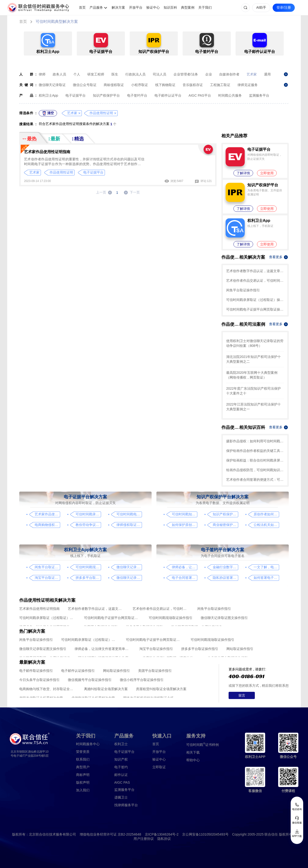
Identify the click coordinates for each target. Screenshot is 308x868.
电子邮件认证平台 (168, 95)
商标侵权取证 (114, 85)
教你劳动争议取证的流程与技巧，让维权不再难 (88, 525)
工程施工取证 (220, 85)
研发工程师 (96, 74)
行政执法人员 (135, 74)
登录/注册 (284, 7)
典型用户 (83, 767)
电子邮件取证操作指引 (36, 671)
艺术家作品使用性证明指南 (47, 152)
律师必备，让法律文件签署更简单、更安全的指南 (184, 567)
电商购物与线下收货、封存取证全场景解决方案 (48, 689)
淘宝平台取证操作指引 (47, 578)
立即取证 (159, 767)
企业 (209, 74)
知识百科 (170, 7)
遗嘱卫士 (121, 797)
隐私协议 (164, 839)
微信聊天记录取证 (52, 85)
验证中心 (153, 7)
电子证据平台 (76, 95)
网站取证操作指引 (240, 649)
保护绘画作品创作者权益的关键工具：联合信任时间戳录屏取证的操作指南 (255, 451)
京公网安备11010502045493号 (205, 834)
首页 (82, 7)
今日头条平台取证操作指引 (39, 680)
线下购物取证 (165, 85)
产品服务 (96, 7)
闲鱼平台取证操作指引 (243, 290)
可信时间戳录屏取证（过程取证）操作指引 (255, 300)
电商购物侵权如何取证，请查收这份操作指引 (47, 525)
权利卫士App (48, 95)
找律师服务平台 (126, 805)
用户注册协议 (144, 839)
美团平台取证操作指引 (155, 671)
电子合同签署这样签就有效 (184, 578)
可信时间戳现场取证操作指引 (88, 567)
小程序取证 (140, 85)
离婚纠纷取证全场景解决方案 (106, 689)
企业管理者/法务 (186, 74)
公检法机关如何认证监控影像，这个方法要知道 (266, 525)
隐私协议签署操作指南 (225, 578)
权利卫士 (121, 744)
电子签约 (121, 767)
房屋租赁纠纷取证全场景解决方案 (161, 689)
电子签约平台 (137, 95)
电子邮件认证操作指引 (78, 671)
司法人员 (160, 74)
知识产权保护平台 (106, 95)
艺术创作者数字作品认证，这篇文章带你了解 (255, 271)
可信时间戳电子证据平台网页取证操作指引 (255, 309)
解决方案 (118, 7)
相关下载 (193, 752)
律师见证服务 (248, 85)
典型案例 (188, 7)
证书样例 (202, 744)
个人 (77, 74)
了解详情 (243, 173)
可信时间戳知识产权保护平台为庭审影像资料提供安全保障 (184, 514)
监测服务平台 (259, 95)
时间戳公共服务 (230, 95)
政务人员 (59, 74)
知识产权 (121, 759)
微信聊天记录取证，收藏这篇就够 (129, 578)
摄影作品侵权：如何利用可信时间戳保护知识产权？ (255, 441)
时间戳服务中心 (88, 744)
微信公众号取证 (85, 85)
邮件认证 (121, 775)
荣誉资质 (83, 752)
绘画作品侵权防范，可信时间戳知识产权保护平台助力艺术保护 (255, 470)
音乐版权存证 (193, 85)
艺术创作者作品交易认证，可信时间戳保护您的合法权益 (255, 281)
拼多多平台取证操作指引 (88, 578)
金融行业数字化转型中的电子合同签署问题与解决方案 (225, 567)
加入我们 (83, 790)
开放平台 (136, 7)
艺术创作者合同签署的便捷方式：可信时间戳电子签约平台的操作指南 (255, 480)
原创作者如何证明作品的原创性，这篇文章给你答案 (266, 514)
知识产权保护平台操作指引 (225, 514)
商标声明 (83, 775)
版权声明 (83, 782)
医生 (115, 74)
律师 (42, 74)
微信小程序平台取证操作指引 (142, 680)
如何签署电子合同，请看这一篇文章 (266, 578)
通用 (267, 74)
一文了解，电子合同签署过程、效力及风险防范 (266, 567)
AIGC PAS (122, 782)
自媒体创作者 (229, 74)
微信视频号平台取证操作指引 (90, 680)
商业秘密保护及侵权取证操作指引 (225, 525)
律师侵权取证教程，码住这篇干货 (129, 525)
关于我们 (205, 7)
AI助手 (261, 7)
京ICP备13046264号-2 (162, 834)
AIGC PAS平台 (200, 95)
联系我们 (83, 759)
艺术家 (252, 74)
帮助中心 (193, 760)
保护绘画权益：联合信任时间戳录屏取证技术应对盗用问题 (255, 460)
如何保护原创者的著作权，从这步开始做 (184, 525)
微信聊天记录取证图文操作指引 (129, 567)
